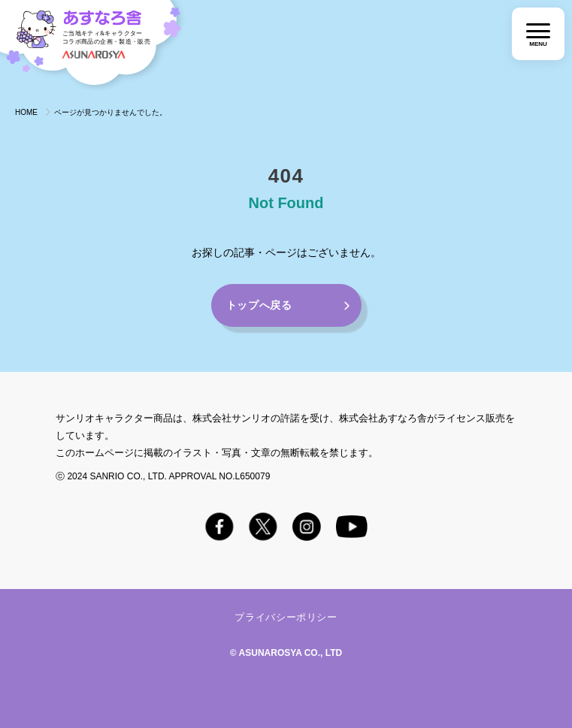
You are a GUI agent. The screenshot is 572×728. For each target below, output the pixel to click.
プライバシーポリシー (286, 617)
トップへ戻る (259, 305)
